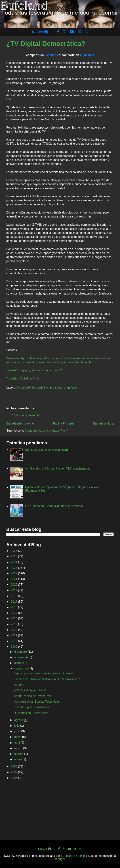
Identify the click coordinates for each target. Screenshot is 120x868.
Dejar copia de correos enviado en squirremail (43, 673)
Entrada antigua (103, 424)
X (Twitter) (87, 55)
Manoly (18, 685)
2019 (14, 590)
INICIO (40, 32)
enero (18, 759)
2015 (14, 613)
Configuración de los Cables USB (46, 450)
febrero (19, 754)
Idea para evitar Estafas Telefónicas (36, 702)
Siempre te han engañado (60, 388)
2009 (14, 647)
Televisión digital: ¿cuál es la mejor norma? (34, 370)
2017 (14, 602)
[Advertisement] (60, 811)
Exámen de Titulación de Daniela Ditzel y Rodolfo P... (48, 679)
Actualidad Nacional (29, 388)
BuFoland (67, 856)
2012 (14, 630)
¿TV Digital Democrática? (30, 690)
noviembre (21, 657)
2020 (14, 585)
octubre (20, 663)
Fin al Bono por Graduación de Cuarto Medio (54, 506)
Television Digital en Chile (23, 378)
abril (17, 743)
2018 (14, 596)
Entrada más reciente (20, 424)
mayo (18, 737)
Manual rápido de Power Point (33, 696)
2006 (14, 778)
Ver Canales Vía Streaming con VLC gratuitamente (58, 469)
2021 (14, 579)
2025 (14, 556)
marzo (19, 748)
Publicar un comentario (26, 415)
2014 (14, 618)
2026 (14, 551)
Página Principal (64, 424)
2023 (14, 568)
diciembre (21, 652)
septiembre (22, 668)
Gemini (81, 856)
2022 (14, 573)
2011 (14, 635)
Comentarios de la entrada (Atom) (46, 431)
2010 (14, 641)
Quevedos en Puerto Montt (31, 713)
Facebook (51, 55)
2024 (14, 562)
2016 (14, 607)
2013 (14, 624)
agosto (19, 720)
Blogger (60, 859)
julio (17, 726)
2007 (14, 772)
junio (18, 731)
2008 (14, 766)
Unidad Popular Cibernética (31, 707)
